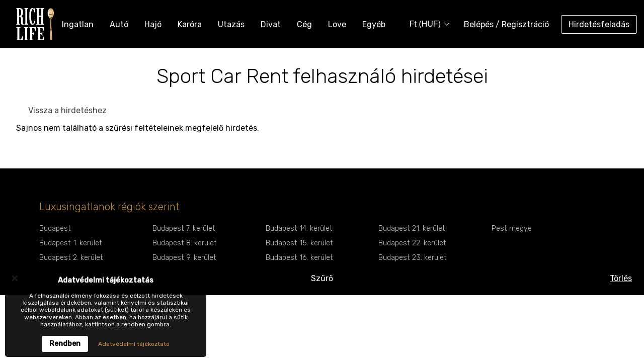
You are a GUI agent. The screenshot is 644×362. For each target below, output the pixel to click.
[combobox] (426, 24)
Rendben (65, 344)
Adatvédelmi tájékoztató (134, 344)
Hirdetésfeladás (599, 24)
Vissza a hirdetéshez (67, 110)
